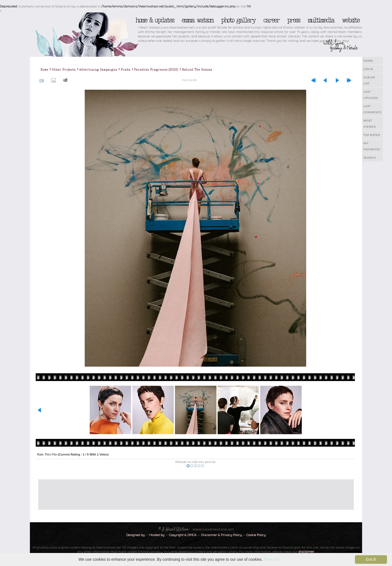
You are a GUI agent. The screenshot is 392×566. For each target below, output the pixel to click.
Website (351, 20)
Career (271, 20)
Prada (126, 70)
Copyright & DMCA (183, 535)
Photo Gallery (238, 20)
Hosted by (157, 535)
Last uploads (371, 95)
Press (293, 20)
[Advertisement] (192, 492)
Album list (369, 80)
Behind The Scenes (197, 70)
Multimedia (321, 20)
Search (370, 158)
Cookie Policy (256, 535)
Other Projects (64, 70)
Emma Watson (197, 20)
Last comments (372, 109)
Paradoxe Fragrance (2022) (156, 70)
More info (272, 559)
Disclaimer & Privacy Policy (222, 535)
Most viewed (370, 124)
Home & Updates (155, 20)
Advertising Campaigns (98, 70)
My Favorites (372, 146)
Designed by (136, 535)
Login (368, 69)
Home (368, 61)
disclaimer (306, 551)
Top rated (372, 135)
